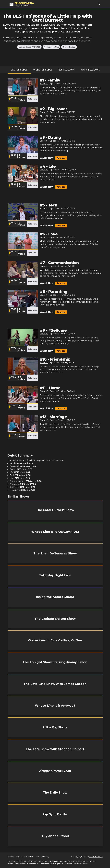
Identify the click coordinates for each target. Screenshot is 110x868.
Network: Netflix (51, 47)
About (19, 857)
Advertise (29, 857)
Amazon (61, 158)
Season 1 (44, 84)
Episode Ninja (96, 857)
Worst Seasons (90, 70)
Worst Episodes (43, 70)
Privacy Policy (42, 857)
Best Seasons (67, 70)
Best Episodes (19, 70)
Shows (11, 857)
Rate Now (32, 99)
